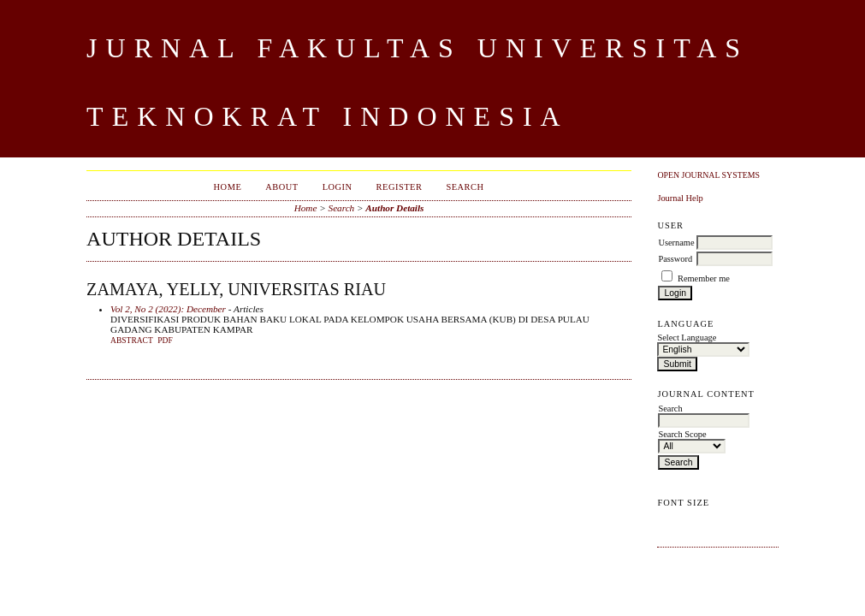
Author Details (394, 208)
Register (400, 187)
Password (675, 259)
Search (465, 187)
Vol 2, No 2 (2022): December (168, 309)
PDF (165, 341)
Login (338, 187)
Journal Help (680, 198)
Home (228, 187)
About (281, 187)
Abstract (132, 341)
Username (676, 243)
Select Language (687, 338)
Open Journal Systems (708, 175)
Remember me (704, 278)
